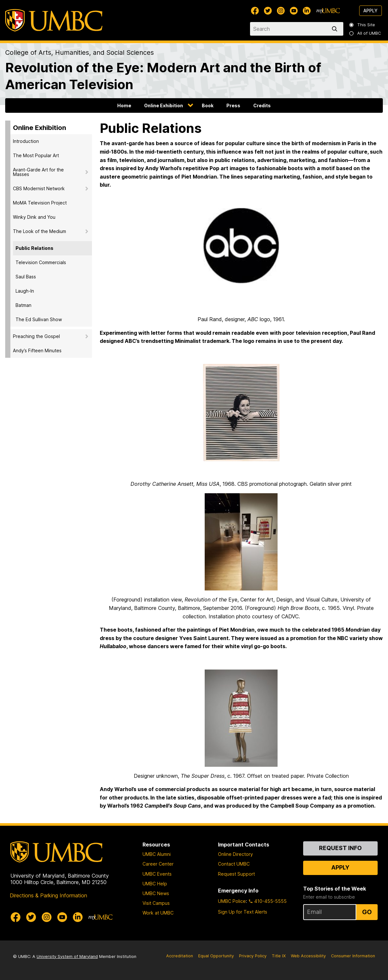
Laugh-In (25, 291)
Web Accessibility (308, 956)
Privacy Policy (253, 956)
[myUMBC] (328, 11)
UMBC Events (157, 874)
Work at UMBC (158, 913)
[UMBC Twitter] (268, 11)
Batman (23, 305)
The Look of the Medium (40, 231)
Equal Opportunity (216, 956)
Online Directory (235, 854)
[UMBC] (54, 20)
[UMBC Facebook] (255, 11)
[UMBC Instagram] (281, 11)
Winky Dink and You (34, 217)
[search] (336, 29)
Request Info (340, 848)
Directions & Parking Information (48, 895)
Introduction (26, 141)
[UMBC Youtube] (294, 11)
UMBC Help (155, 884)
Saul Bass (26, 277)
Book (208, 105)
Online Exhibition (164, 105)
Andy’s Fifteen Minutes (37, 350)
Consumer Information (353, 956)
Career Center (158, 864)
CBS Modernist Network (39, 188)
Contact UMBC (234, 864)
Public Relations (34, 248)
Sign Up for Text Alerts (243, 912)
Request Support (236, 874)
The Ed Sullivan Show (39, 319)
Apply (371, 11)
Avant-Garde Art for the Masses (38, 172)
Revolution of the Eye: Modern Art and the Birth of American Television (163, 76)
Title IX (279, 956)
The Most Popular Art (36, 155)
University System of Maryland (67, 957)
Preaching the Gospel (36, 336)
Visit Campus (156, 903)
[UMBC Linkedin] (307, 11)
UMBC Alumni (157, 854)
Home (124, 105)
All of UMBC (365, 33)
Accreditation (180, 956)
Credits (262, 105)
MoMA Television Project (40, 203)
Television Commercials (41, 262)
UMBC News (156, 893)
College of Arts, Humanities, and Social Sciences (80, 52)
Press (233, 105)
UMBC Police (232, 901)
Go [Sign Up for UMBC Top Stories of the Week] (367, 912)
